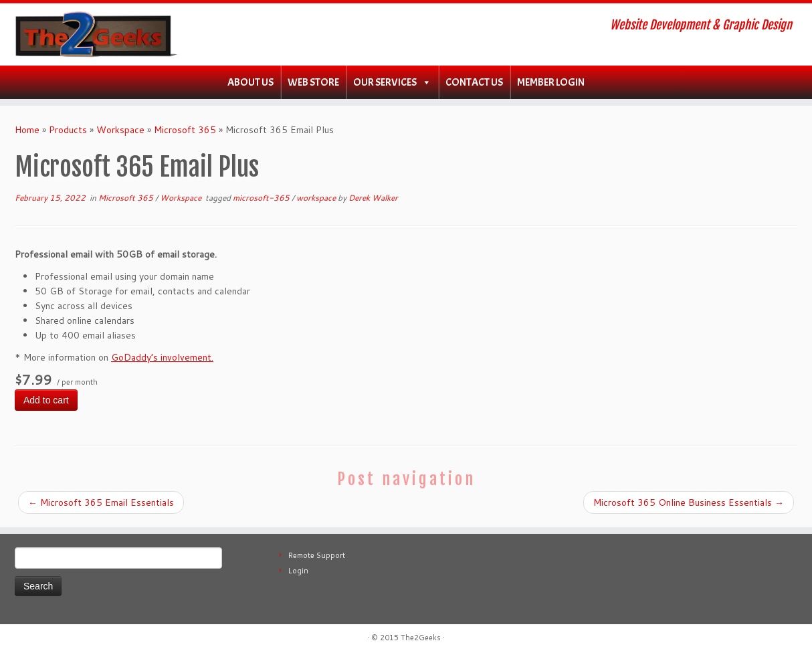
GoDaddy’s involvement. (162, 357)
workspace (317, 198)
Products (68, 130)
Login (298, 571)
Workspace (120, 130)
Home (27, 130)
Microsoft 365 (185, 130)
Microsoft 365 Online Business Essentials (689, 502)
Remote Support (317, 555)
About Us (250, 82)
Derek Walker (373, 198)
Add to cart (46, 400)
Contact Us (474, 82)
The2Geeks (421, 638)
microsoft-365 (262, 198)
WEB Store (313, 82)
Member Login (551, 82)
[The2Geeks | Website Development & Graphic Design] (94, 34)
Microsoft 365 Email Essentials (101, 502)
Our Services (385, 82)
